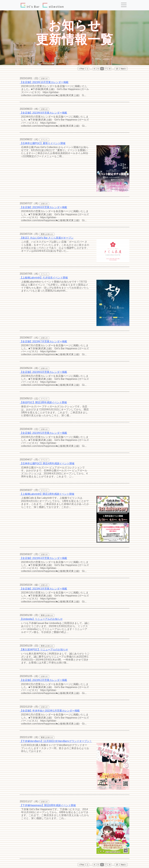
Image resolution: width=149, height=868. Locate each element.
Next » (124, 69)
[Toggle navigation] (125, 5)
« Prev (82, 69)
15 (117, 69)
